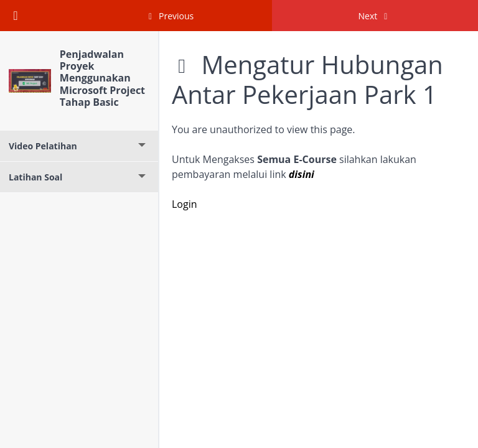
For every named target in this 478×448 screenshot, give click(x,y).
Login (185, 204)
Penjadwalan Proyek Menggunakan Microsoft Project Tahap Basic (102, 78)
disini (302, 174)
